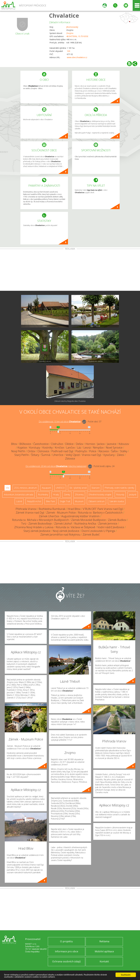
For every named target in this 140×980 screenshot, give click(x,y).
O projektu (66, 941)
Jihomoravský (72, 27)
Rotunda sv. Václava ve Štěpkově (75, 527)
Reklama (104, 941)
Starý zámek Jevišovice (37, 531)
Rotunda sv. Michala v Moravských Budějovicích (41, 520)
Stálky (124, 451)
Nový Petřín (18, 451)
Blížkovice (25, 444)
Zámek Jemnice (108, 524)
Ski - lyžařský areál (78, 488)
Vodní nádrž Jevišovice (111, 527)
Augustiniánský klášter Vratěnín (80, 516)
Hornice (90, 444)
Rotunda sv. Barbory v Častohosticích (100, 513)
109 (69, 51)
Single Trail (65, 501)
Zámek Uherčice (49, 516)
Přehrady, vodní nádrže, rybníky (119, 488)
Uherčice (58, 455)
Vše (8, 488)
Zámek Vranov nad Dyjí (30, 513)
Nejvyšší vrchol (34, 501)
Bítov (14, 444)
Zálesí (120, 455)
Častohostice (41, 444)
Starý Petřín (22, 455)
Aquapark (46, 488)
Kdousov (124, 444)
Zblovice (70, 459)
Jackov (101, 444)
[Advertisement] (70, 270)
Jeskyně (133, 495)
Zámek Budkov (117, 520)
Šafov (114, 451)
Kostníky (48, 448)
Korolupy (35, 448)
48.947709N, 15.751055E (77, 36)
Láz (79, 448)
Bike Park (50, 501)
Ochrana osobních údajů (66, 961)
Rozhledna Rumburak (52, 509)
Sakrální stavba (117, 501)
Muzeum (79, 501)
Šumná (46, 455)
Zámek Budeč (91, 535)
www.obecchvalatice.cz (77, 57)
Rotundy (120, 495)
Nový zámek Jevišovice (66, 531)
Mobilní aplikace (104, 951)
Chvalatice (64, 15)
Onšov (31, 451)
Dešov (80, 444)
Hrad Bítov (74, 509)
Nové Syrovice (114, 448)
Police (93, 451)
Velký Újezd (73, 455)
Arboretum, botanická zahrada (18, 495)
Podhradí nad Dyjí (62, 451)
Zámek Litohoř (63, 524)
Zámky (67, 495)
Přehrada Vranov (26, 509)
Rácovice (104, 451)
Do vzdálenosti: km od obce (60, 422)
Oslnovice (43, 451)
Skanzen (96, 488)
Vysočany (109, 455)
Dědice (69, 444)
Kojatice (22, 448)
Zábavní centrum (96, 501)
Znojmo (70, 33)
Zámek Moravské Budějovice (88, 520)
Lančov (70, 448)
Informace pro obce (67, 951)
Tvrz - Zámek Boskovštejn (37, 524)
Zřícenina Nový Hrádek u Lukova (34, 527)
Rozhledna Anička (85, 524)
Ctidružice (57, 444)
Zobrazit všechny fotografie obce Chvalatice (70, 401)
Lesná (87, 448)
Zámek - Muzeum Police (61, 513)
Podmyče (81, 451)
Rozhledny (43, 495)
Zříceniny (79, 495)
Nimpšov (98, 448)
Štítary (35, 455)
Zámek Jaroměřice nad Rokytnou (60, 535)
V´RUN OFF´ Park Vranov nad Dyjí (103, 509)
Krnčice (59, 448)
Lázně (19, 501)
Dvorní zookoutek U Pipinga (98, 531)
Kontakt (104, 961)
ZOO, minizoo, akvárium (25, 488)
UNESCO (60, 488)
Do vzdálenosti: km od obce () (56, 466)
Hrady (56, 495)
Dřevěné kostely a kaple (100, 495)
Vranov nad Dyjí (91, 455)
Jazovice (112, 444)
